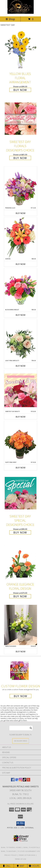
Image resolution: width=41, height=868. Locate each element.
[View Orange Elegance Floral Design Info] (21, 561)
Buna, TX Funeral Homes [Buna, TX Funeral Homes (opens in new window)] (11, 847)
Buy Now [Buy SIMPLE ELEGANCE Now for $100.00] (21, 651)
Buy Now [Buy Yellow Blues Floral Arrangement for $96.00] (20, 90)
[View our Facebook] (13, 781)
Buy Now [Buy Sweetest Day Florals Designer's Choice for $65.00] (20, 158)
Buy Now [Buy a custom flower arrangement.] (20, 696)
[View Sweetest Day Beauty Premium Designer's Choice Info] (21, 390)
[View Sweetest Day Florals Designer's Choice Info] (21, 119)
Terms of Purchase (27, 855)
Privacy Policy (11, 855)
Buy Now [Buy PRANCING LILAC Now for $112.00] (21, 213)
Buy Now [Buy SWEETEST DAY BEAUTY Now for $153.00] (21, 417)
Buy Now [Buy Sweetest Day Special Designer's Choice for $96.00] (20, 532)
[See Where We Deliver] (21, 741)
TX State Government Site (29, 851)
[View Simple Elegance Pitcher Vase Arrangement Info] (21, 625)
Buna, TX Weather (9, 851)
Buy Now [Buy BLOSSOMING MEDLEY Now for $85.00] (21, 315)
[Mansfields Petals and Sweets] (21, 13)
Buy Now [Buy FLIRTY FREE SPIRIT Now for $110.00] (21, 468)
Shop (10, 19)
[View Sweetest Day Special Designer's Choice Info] (21, 493)
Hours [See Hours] (34, 866)
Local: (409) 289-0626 (21, 798)
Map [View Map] (21, 866)
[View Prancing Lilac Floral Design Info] (21, 187)
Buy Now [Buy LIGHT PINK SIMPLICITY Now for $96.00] (21, 366)
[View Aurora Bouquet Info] (21, 238)
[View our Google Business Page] (17, 781)
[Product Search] (21, 728)
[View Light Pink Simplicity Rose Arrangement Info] (21, 339)
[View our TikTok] (24, 781)
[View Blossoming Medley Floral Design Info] (21, 288)
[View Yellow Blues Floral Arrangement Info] (21, 50)
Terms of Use (21, 859)
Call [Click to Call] (7, 866)
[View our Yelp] (28, 781)
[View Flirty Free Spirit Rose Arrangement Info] (21, 441)
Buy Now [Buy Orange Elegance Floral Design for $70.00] (20, 596)
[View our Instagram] (21, 781)
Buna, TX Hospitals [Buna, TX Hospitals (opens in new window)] (32, 847)
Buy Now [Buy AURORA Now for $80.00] (21, 264)
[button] (20, 824)
